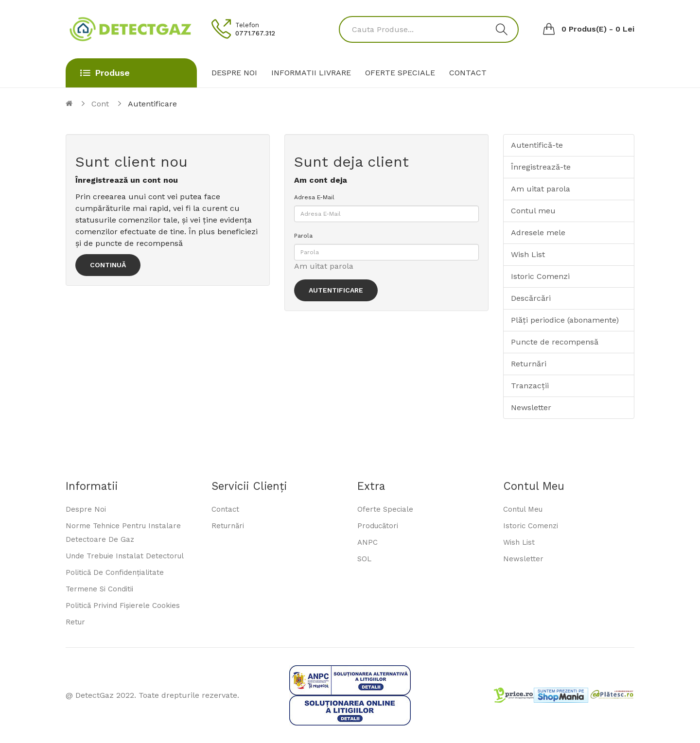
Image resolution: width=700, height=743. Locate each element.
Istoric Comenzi (540, 276)
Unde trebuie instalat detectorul (125, 556)
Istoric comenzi (531, 526)
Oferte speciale (385, 509)
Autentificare (152, 104)
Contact (225, 509)
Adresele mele (538, 233)
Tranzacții (530, 386)
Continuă (108, 265)
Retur (75, 622)
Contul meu (533, 211)
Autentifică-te (537, 145)
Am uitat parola (324, 266)
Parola (303, 236)
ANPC (367, 542)
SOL (364, 559)
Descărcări (531, 298)
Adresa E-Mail (314, 197)
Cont (100, 104)
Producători (378, 526)
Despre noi (86, 509)
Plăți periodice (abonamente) (565, 320)
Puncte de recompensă (555, 342)
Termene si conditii (99, 589)
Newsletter (531, 407)
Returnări (529, 364)
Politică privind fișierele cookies (123, 605)
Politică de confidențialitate (115, 572)
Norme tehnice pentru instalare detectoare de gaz (123, 533)
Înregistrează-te (541, 167)
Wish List (528, 254)
